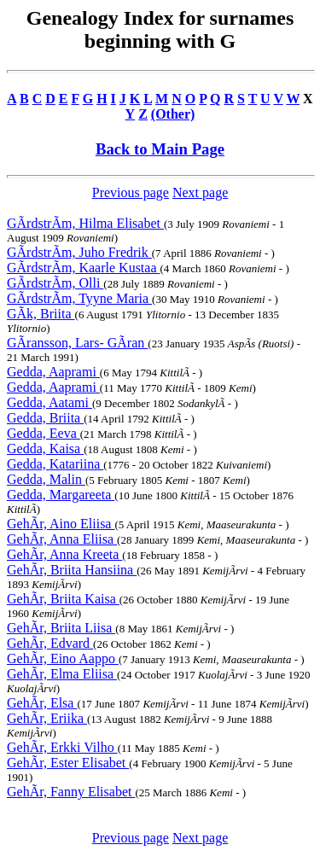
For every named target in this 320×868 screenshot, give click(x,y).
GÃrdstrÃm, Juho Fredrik (79, 252)
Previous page (131, 192)
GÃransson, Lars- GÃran (77, 343)
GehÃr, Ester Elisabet (68, 763)
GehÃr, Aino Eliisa (61, 524)
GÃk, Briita (41, 314)
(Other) (173, 114)
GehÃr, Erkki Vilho (62, 747)
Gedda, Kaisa (45, 449)
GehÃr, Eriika (47, 718)
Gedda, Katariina (55, 464)
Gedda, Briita (45, 418)
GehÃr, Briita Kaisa (63, 599)
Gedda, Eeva (44, 433)
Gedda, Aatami (49, 402)
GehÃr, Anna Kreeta (64, 554)
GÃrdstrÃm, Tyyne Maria (79, 298)
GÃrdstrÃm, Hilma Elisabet (85, 223)
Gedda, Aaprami (53, 372)
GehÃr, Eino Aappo (63, 658)
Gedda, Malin (46, 479)
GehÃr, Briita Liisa (61, 628)
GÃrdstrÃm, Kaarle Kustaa (84, 268)
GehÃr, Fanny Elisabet (71, 792)
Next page (200, 192)
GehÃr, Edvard (50, 643)
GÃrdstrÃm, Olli (55, 283)
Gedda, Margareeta (61, 495)
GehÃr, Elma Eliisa (62, 674)
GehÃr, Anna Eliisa (62, 539)
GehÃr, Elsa (42, 703)
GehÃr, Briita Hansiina (72, 570)
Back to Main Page (160, 149)
